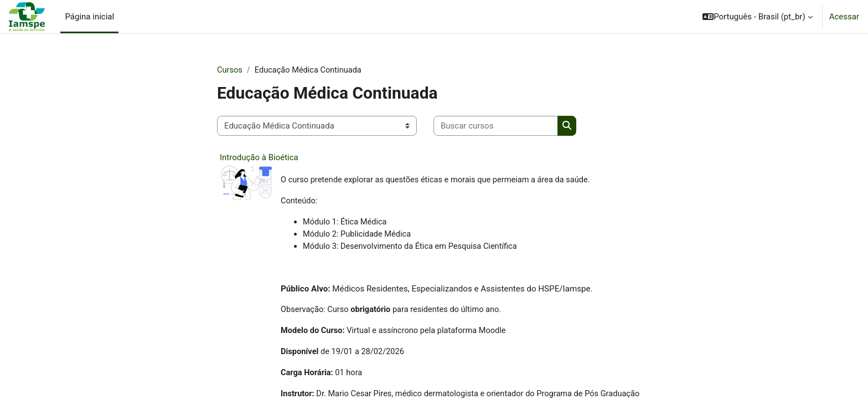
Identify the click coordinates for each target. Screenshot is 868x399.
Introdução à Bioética (259, 158)
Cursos (230, 70)
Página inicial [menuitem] (89, 17)
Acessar (844, 17)
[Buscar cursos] (496, 127)
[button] (758, 17)
